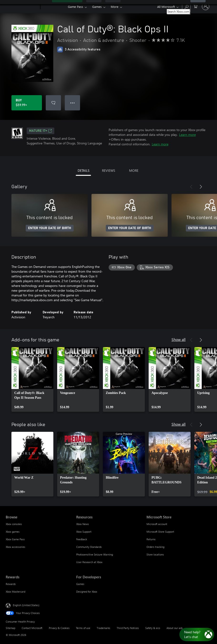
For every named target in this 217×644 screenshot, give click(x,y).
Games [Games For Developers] (80, 584)
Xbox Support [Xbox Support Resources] (84, 532)
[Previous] (191, 187)
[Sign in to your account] (206, 6)
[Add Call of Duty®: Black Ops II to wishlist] (53, 103)
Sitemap (10, 628)
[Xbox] (53, 7)
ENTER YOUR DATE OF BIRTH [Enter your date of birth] (50, 228)
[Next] (201, 187)
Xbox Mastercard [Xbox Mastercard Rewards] (15, 592)
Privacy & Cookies (59, 628)
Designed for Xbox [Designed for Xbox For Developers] (87, 592)
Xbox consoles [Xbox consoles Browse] (14, 524)
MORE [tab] (134, 170)
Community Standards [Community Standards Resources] (89, 547)
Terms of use (83, 628)
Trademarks (103, 628)
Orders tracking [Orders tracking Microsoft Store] (155, 547)
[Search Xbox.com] (186, 6)
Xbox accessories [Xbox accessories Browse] (15, 547)
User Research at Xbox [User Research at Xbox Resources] (89, 562)
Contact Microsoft (32, 628)
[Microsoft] (22, 7)
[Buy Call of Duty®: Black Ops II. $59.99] (27, 103)
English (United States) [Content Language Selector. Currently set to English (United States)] (26, 605)
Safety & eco (153, 628)
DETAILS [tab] (83, 170)
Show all (179, 339)
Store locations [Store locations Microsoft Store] (155, 554)
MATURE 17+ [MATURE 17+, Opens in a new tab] (40, 131)
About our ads (175, 628)
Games (97, 7)
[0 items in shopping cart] (196, 6)
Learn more (187, 135)
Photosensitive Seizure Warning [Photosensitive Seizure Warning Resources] (95, 554)
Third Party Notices (128, 628)
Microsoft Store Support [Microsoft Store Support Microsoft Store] (160, 532)
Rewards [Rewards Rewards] (11, 584)
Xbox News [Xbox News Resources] (83, 524)
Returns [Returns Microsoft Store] (151, 539)
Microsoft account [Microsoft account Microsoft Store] (157, 524)
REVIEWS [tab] (108, 170)
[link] (32, 379)
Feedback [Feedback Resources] (82, 539)
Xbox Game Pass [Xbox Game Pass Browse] (15, 539)
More (115, 7)
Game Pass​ (76, 7)
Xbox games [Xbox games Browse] (13, 532)
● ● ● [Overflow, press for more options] (73, 103)
